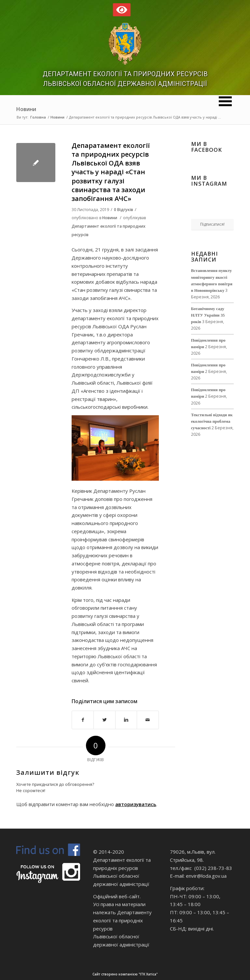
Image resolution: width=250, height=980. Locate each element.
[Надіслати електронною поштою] (148, 720)
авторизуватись (136, 804)
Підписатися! (212, 224)
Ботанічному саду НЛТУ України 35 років (208, 315)
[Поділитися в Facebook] (83, 720)
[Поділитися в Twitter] (104, 720)
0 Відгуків (124, 210)
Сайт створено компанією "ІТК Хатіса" (170, 974)
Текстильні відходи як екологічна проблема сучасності (212, 421)
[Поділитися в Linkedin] (126, 720)
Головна (38, 117)
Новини (26, 109)
